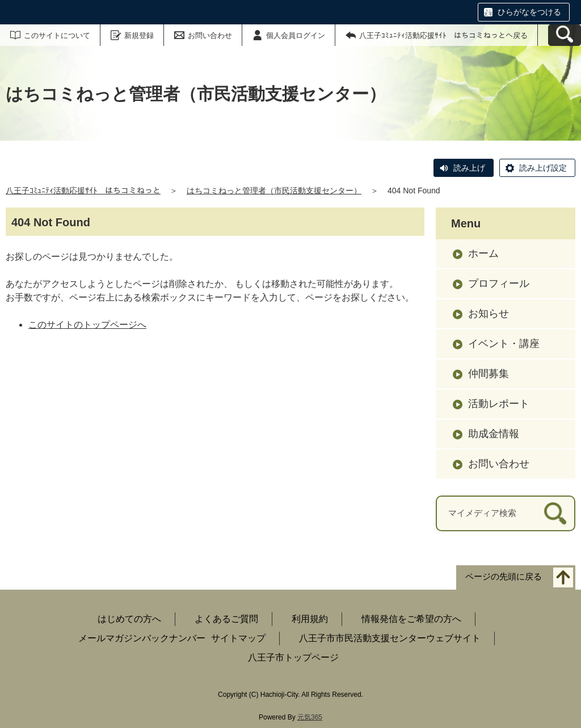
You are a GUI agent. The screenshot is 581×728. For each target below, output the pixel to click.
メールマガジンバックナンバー (142, 638)
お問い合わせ (210, 35)
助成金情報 (494, 434)
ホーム (483, 253)
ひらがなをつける (529, 12)
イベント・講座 (504, 344)
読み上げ (469, 168)
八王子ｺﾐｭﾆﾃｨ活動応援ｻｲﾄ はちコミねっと (83, 191)
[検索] (555, 513)
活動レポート (499, 404)
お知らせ (489, 314)
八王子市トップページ (293, 657)
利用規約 (310, 619)
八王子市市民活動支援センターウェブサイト (390, 638)
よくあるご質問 (226, 619)
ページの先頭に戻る (504, 576)
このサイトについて (57, 35)
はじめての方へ (129, 619)
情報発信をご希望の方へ (411, 619)
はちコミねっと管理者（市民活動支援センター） (274, 191)
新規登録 (139, 35)
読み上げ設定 (543, 168)
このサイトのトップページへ (87, 325)
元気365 (310, 717)
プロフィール (499, 283)
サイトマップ (238, 638)
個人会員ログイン (296, 35)
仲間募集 (489, 374)
